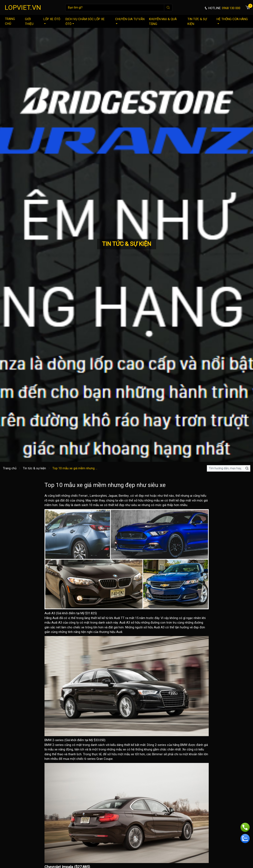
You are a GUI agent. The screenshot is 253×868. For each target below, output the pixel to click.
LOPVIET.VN (23, 7)
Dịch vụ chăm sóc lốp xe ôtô (85, 21)
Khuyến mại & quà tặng (163, 21)
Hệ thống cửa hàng (232, 21)
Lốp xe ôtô (52, 21)
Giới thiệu (29, 21)
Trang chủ (10, 21)
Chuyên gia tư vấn (130, 21)
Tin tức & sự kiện (197, 21)
